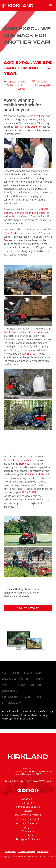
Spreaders (28, 831)
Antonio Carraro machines (19, 460)
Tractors (28, 835)
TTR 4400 (30, 474)
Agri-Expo (39, 116)
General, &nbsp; (12, 83)
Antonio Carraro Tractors (26, 216)
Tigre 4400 (25, 464)
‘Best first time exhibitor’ (28, 127)
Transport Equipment (28, 839)
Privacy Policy (10, 852)
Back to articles (28, 608)
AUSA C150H (29, 492)
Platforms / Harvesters (28, 815)
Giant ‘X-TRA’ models (33, 332)
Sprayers (28, 827)
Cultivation (28, 803)
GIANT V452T (29, 354)
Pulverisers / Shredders (28, 823)
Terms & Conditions (27, 852)
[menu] (51, 5)
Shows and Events (21, 85)
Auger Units (28, 799)
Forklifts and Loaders (28, 807)
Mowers (28, 811)
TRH (43, 474)
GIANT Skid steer (13, 233)
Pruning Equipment (28, 819)
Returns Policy (43, 852)
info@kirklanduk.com (19, 781)
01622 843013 (45, 781)
